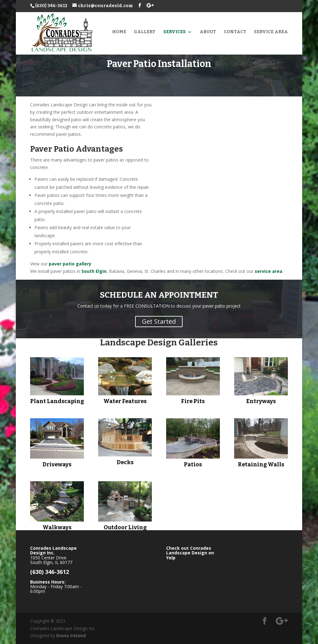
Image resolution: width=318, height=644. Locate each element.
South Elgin (94, 271)
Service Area (271, 32)
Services (175, 32)
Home (119, 32)
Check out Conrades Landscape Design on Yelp (190, 553)
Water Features (125, 401)
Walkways (57, 527)
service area (268, 271)
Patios (193, 464)
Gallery (145, 32)
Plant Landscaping (57, 401)
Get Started (159, 321)
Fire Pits (193, 401)
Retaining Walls (261, 464)
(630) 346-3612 (51, 6)
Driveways (57, 464)
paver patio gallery (70, 264)
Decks (125, 462)
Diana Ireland (71, 635)
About (208, 32)
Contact (235, 32)
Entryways (261, 401)
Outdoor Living (125, 527)
